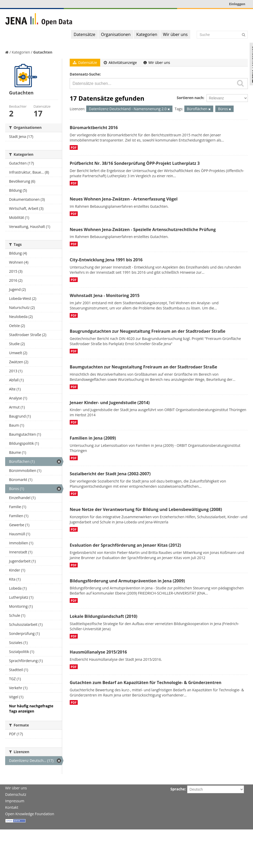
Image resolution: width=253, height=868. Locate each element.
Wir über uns (175, 34)
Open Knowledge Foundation (30, 814)
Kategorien (147, 34)
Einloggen (237, 4)
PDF (74, 147)
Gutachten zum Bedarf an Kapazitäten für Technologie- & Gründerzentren (145, 682)
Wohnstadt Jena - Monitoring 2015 (105, 295)
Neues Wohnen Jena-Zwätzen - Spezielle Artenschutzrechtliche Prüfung (143, 229)
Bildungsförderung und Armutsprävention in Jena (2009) (127, 581)
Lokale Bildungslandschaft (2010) (104, 616)
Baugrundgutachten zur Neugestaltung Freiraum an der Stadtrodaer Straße (148, 331)
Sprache (178, 789)
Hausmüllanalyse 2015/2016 (98, 652)
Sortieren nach (190, 98)
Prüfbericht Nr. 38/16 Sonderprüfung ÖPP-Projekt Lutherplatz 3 (135, 163)
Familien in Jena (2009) (93, 438)
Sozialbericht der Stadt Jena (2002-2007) (110, 474)
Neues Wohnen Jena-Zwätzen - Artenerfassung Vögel (124, 199)
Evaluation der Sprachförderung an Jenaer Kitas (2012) (125, 545)
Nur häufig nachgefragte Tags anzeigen (31, 709)
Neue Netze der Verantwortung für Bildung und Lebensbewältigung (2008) (146, 509)
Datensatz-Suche (85, 74)
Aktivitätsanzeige (120, 62)
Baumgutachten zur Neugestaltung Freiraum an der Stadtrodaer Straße (143, 367)
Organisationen (116, 34)
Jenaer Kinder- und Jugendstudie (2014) (110, 403)
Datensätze (84, 34)
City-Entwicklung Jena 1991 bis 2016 (106, 260)
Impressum (15, 801)
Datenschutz (16, 794)
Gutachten (43, 52)
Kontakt (12, 807)
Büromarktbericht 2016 (94, 128)
